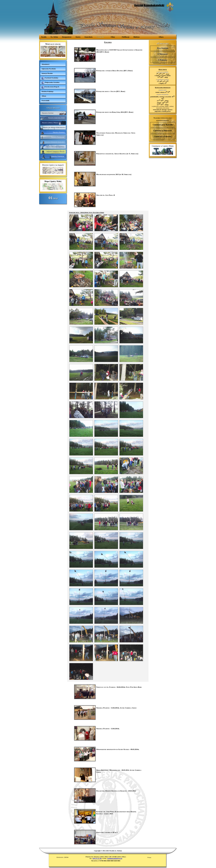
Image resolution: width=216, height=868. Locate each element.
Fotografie (100, 37)
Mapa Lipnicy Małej (53, 185)
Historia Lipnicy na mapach (53, 169)
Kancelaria (89, 37)
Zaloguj (149, 857)
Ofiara (161, 37)
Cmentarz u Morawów (163, 131)
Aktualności (45, 64)
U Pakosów (163, 60)
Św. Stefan (54, 37)
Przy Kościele (163, 48)
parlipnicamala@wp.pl (115, 858)
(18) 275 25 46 (97, 858)
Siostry (78, 37)
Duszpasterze (67, 37)
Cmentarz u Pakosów (163, 137)
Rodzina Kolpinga (47, 91)
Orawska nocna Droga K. (50, 87)
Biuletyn (136, 37)
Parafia (44, 37)
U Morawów (163, 54)
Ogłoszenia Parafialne (49, 69)
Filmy (113, 37)
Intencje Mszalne (47, 73)
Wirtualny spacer (53, 50)
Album (44, 96)
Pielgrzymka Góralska (50, 83)
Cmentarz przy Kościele (163, 125)
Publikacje (126, 37)
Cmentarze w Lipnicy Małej (163, 150)
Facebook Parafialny (50, 78)
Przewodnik (45, 100)
